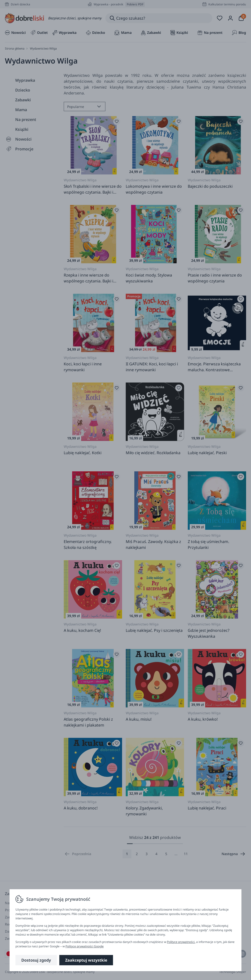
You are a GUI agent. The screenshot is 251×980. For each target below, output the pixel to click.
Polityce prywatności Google (85, 946)
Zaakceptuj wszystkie (86, 960)
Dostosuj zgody (36, 960)
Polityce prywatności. (181, 942)
